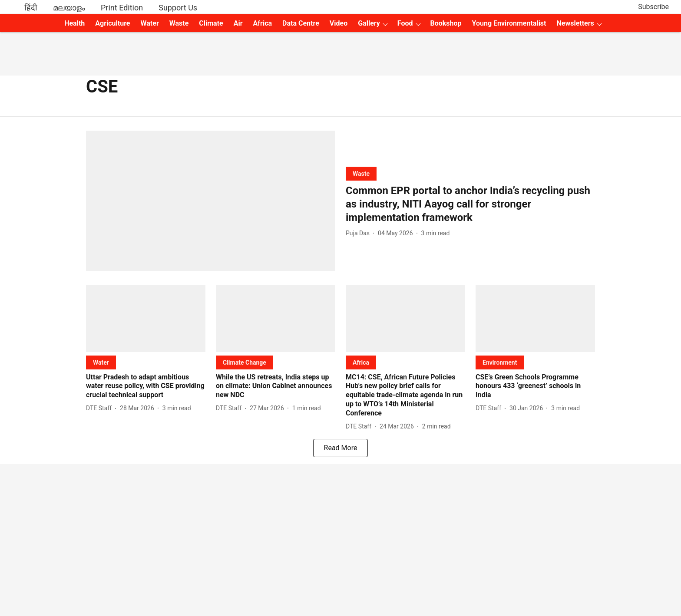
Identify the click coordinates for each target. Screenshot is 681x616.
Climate (211, 23)
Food (405, 23)
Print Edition (122, 8)
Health (74, 23)
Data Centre (301, 23)
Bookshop (446, 23)
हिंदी (31, 8)
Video (339, 23)
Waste (179, 23)
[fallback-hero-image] (211, 201)
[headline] (470, 204)
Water (150, 23)
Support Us (178, 8)
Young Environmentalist (509, 23)
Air (238, 23)
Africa (263, 23)
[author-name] (359, 233)
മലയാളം (69, 8)
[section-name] (361, 173)
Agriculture (112, 23)
